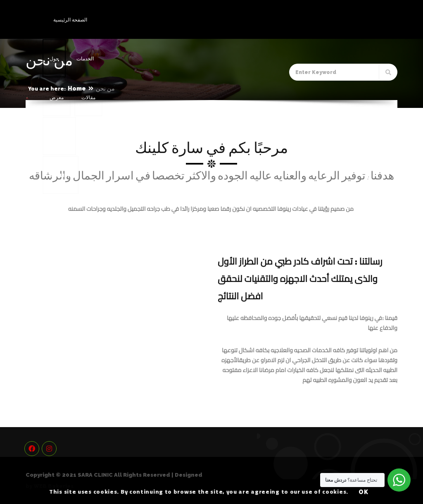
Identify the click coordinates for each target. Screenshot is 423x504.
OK (364, 492)
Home (77, 88)
